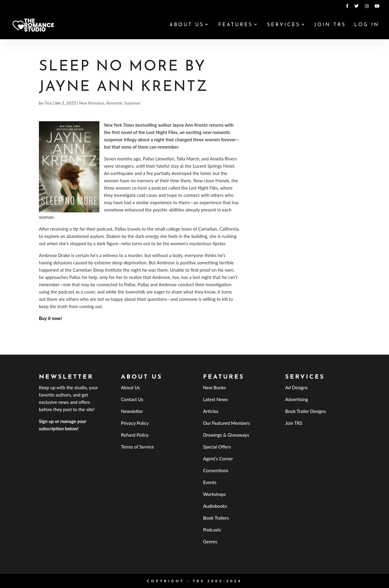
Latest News (215, 399)
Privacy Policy (135, 423)
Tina (48, 103)
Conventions (216, 470)
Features (235, 25)
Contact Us (132, 399)
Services (283, 25)
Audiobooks (215, 506)
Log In (367, 25)
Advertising (296, 399)
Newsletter (132, 411)
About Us (187, 25)
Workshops (214, 494)
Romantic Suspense (123, 103)
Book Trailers (216, 518)
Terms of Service (137, 447)
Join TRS (330, 25)
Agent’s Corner (218, 459)
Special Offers (217, 447)
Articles (211, 411)
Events (210, 482)
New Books (214, 387)
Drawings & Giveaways (226, 435)
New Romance (92, 103)
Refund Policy (135, 435)
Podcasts (212, 530)
